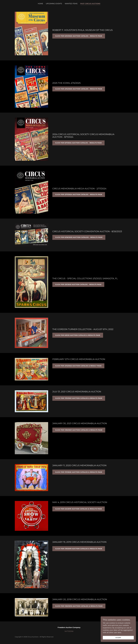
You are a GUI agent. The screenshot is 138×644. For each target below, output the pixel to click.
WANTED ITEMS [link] (71, 4)
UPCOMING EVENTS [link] (54, 4)
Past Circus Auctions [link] (90, 4)
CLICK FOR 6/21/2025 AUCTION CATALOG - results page (79, 36)
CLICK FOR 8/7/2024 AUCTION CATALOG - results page (78, 143)
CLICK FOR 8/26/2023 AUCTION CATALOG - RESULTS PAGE (79, 237)
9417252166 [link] (69, 631)
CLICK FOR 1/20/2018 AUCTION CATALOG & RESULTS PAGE (79, 606)
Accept (118, 638)
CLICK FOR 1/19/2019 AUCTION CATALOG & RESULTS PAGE (79, 549)
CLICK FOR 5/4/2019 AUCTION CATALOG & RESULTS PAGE (79, 509)
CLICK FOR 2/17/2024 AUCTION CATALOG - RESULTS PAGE (79, 194)
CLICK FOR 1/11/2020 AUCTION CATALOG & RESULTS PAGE (79, 472)
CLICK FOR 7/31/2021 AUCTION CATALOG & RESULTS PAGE (79, 398)
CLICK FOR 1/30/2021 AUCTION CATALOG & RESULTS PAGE (79, 430)
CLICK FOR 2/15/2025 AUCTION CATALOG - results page (79, 89)
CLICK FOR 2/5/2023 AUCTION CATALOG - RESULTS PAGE (78, 284)
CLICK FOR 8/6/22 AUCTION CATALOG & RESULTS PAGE (78, 335)
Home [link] (40, 4)
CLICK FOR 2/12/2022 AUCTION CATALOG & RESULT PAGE (78, 366)
